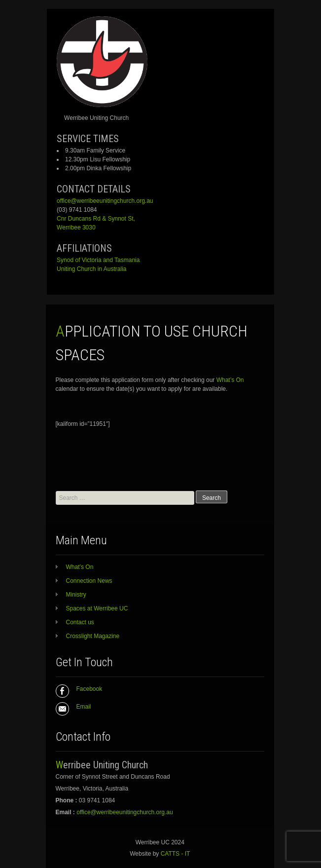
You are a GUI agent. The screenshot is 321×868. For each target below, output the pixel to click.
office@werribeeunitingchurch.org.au (105, 201)
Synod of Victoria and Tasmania (98, 260)
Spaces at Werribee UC (97, 608)
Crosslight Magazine (93, 636)
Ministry (76, 595)
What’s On (230, 380)
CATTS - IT (176, 854)
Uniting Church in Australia (91, 269)
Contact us (80, 622)
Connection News (89, 581)
